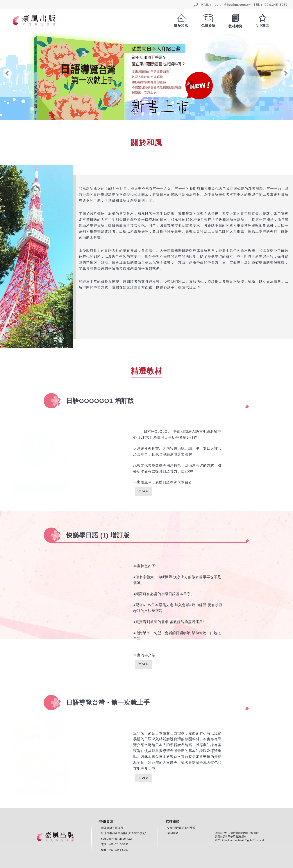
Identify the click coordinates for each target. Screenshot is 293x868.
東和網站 (173, 833)
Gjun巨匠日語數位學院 (182, 828)
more (143, 491)
